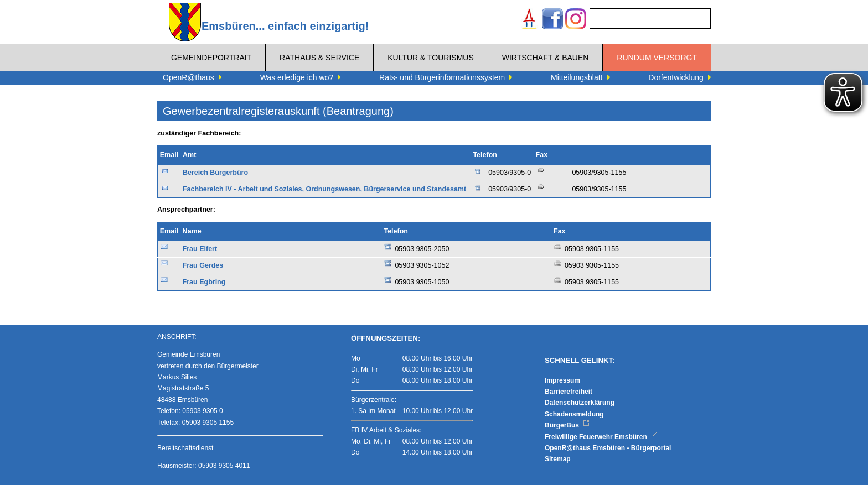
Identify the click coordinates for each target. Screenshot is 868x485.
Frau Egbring (204, 282)
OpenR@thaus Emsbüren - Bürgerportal (608, 448)
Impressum (562, 380)
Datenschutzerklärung (580, 403)
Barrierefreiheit (569, 392)
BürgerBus (567, 425)
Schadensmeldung (574, 414)
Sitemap (558, 459)
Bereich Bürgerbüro (215, 173)
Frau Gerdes (203, 265)
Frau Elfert (200, 249)
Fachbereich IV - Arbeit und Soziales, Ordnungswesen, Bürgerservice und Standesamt (324, 189)
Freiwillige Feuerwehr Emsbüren (601, 437)
